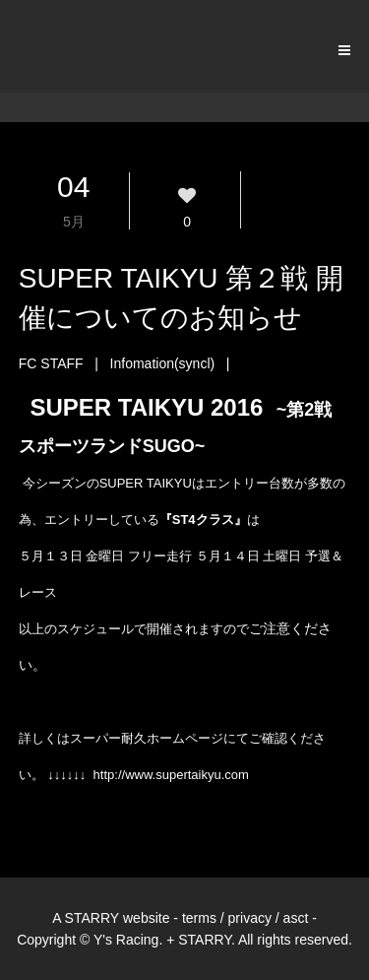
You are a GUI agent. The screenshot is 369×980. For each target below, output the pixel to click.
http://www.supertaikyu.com (171, 775)
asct (296, 918)
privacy (250, 918)
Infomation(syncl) (163, 363)
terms (199, 918)
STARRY (92, 918)
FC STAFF (51, 363)
